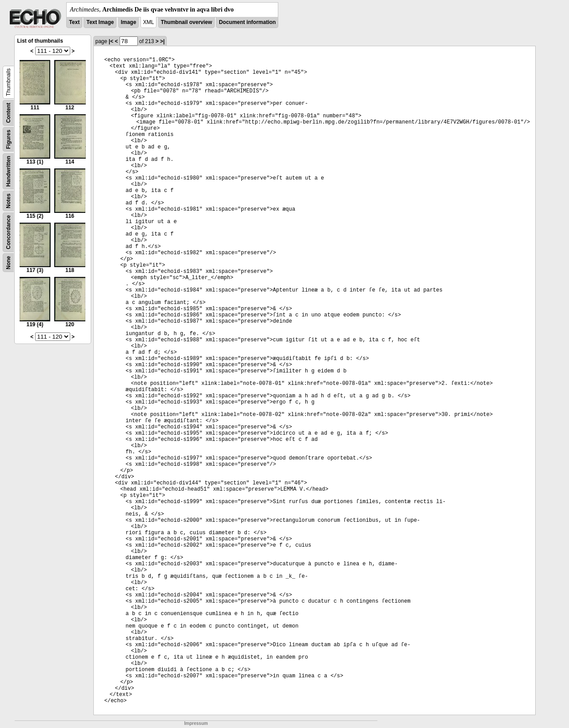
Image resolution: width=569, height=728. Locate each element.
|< (111, 41)
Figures (8, 139)
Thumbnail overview (186, 22)
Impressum (196, 723)
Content (8, 113)
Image (129, 22)
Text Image (100, 22)
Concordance (8, 232)
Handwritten (8, 171)
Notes (8, 201)
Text (74, 22)
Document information (247, 22)
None (8, 263)
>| (162, 41)
